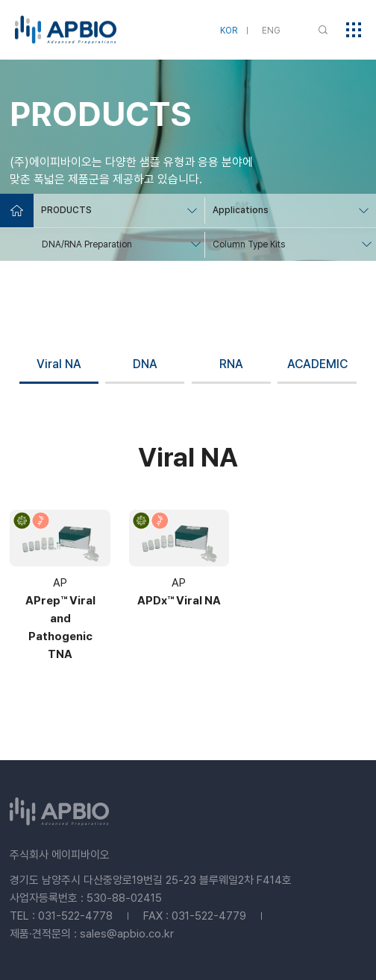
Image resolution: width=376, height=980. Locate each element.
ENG (271, 31)
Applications (241, 210)
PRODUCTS (66, 210)
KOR (229, 31)
